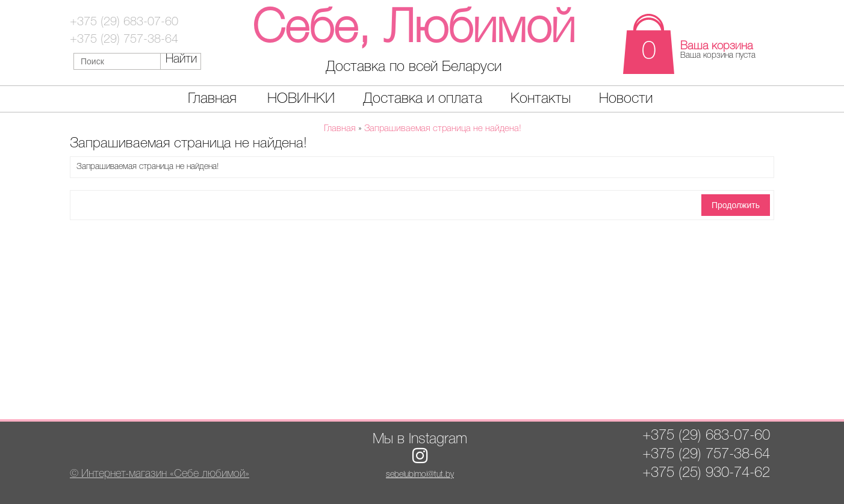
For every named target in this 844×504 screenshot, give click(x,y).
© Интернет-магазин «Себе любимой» (160, 474)
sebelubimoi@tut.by (420, 475)
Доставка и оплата (423, 99)
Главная (212, 99)
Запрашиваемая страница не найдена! (443, 129)
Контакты (541, 99)
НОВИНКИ (301, 99)
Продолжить (736, 205)
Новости (626, 99)
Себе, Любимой (414, 30)
